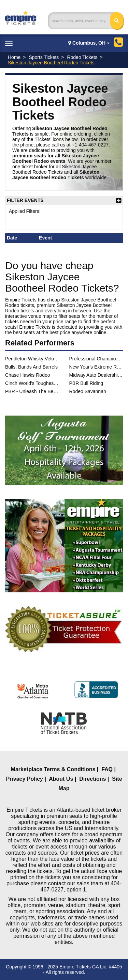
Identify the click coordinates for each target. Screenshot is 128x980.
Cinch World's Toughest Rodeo (32, 383)
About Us (61, 779)
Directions (93, 779)
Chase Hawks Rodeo (28, 375)
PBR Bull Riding (86, 383)
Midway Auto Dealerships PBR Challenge (96, 375)
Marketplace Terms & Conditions (53, 769)
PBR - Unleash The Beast (32, 391)
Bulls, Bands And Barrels (31, 367)
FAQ (107, 769)
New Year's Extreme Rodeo (96, 367)
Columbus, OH (89, 43)
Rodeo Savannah (88, 391)
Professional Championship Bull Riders (96, 359)
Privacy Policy (24, 779)
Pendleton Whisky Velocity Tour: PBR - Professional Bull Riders (32, 359)
